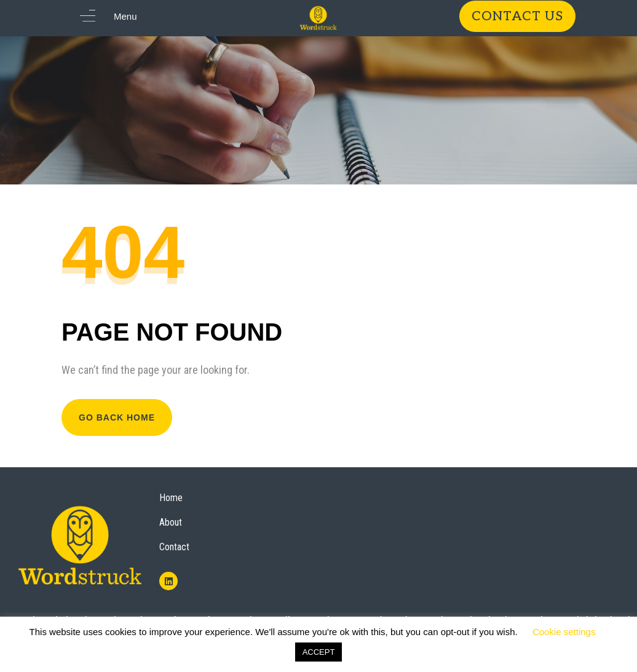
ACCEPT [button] (319, 652)
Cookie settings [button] (564, 632)
